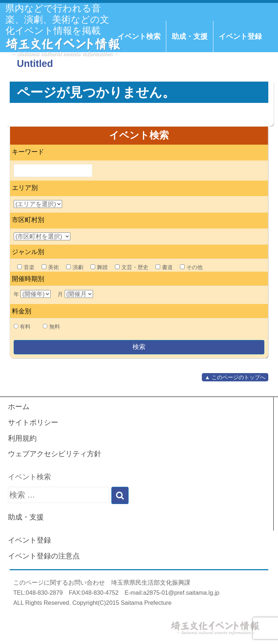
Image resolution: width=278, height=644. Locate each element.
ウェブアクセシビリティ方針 (55, 454)
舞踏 (99, 267)
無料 (55, 326)
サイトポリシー (33, 422)
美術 (50, 267)
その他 (191, 267)
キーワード (28, 152)
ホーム (19, 407)
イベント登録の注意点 (44, 556)
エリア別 (25, 188)
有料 (25, 326)
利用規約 (22, 438)
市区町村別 (28, 220)
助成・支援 (190, 36)
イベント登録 (240, 36)
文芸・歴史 (132, 267)
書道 (164, 267)
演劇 (75, 267)
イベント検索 (139, 36)
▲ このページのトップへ (235, 377)
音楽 (26, 267)
